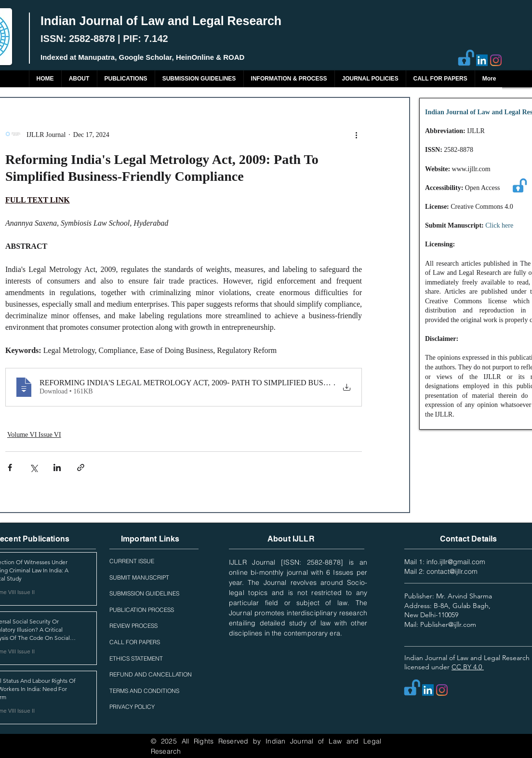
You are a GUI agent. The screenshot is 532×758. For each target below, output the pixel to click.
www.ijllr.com (471, 169)
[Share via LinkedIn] (57, 467)
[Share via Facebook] (10, 467)
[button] (126, 79)
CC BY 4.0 (468, 667)
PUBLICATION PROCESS (142, 610)
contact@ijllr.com (452, 571)
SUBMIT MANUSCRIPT (139, 577)
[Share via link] (81, 467)
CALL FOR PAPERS (135, 642)
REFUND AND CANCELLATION (151, 674)
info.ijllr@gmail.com (456, 562)
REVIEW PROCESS (133, 626)
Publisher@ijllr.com (448, 624)
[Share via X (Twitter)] (33, 467)
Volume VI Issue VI (34, 435)
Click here (499, 225)
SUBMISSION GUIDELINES (144, 593)
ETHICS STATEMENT (136, 658)
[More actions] (356, 135)
